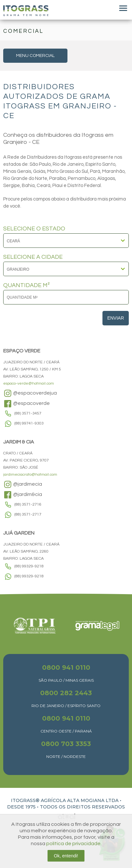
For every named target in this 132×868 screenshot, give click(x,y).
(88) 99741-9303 (29, 423)
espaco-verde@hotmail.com (29, 383)
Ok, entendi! (66, 856)
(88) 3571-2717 (28, 514)
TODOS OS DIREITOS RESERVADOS (82, 807)
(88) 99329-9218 (29, 566)
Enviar (116, 318)
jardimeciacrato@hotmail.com (30, 475)
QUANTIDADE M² (26, 285)
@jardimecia (23, 484)
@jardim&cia (23, 495)
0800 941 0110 (66, 667)
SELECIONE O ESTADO (34, 229)
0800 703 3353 (66, 744)
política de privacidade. (74, 844)
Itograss (26, 11)
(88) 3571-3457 (28, 413)
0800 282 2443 (66, 693)
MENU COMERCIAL (35, 56)
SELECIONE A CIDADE (33, 257)
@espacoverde (26, 404)
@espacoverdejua (30, 393)
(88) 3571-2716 (28, 504)
